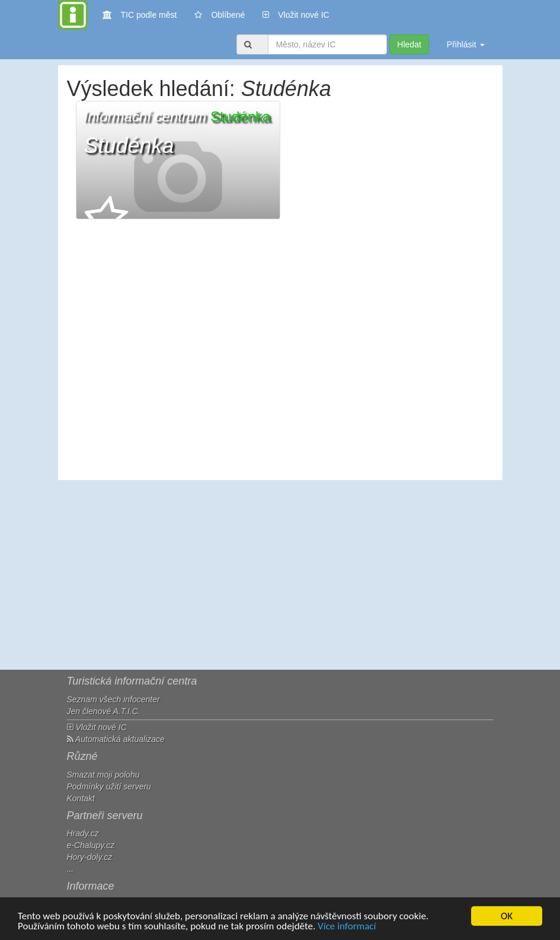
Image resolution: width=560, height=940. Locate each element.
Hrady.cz (83, 833)
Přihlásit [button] (466, 44)
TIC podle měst (140, 14)
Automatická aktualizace (116, 739)
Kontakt (81, 798)
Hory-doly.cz (90, 857)
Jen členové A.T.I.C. (104, 711)
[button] (178, 160)
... (71, 869)
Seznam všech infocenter (113, 699)
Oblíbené (220, 15)
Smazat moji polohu (103, 775)
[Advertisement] (280, 575)
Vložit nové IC (296, 14)
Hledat (409, 44)
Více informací (347, 927)
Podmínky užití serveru (109, 786)
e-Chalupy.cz (91, 845)
